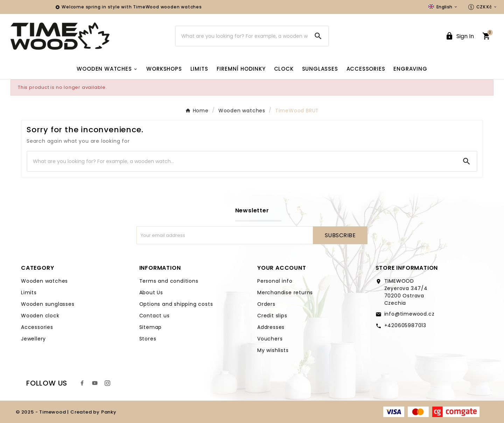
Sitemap (151, 327)
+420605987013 (405, 325)
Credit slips (272, 316)
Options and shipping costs (176, 304)
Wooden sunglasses (48, 304)
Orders (266, 304)
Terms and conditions (169, 281)
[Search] (242, 36)
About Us (151, 292)
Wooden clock (40, 316)
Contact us (155, 316)
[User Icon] (460, 36)
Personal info (275, 281)
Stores (148, 339)
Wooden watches (44, 281)
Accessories (37, 327)
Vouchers (270, 339)
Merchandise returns (285, 292)
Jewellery (33, 339)
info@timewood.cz (409, 314)
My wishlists (273, 350)
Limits (29, 292)
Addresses (271, 327)
